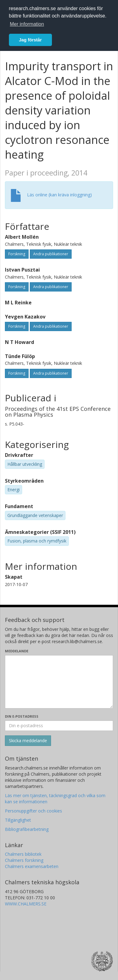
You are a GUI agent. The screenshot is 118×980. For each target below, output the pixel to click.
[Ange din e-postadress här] (59, 726)
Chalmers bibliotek (23, 854)
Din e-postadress (22, 716)
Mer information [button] (27, 24)
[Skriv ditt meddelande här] (59, 682)
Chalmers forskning (24, 860)
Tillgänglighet (18, 820)
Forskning (17, 254)
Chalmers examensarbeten (32, 866)
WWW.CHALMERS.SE (26, 904)
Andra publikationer (51, 254)
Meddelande (17, 651)
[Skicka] (28, 741)
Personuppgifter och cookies (33, 811)
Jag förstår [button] (30, 40)
